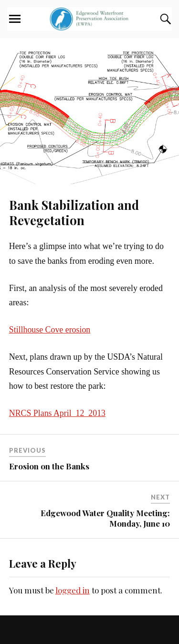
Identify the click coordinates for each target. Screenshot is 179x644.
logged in (73, 590)
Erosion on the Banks (49, 466)
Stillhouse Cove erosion (50, 330)
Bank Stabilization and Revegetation (74, 212)
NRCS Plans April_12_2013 (57, 413)
